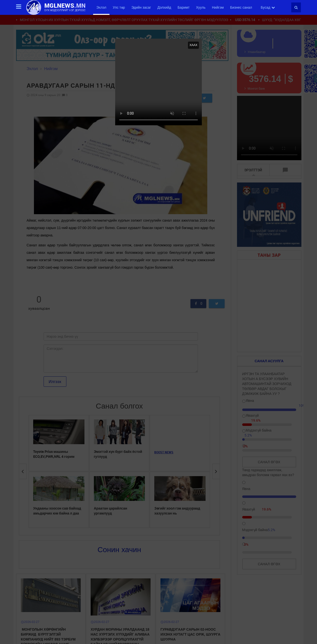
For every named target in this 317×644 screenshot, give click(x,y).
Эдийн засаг (141, 7)
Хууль (201, 7)
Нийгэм (218, 7)
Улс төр (119, 7)
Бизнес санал (241, 7)
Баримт (184, 7)
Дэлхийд (164, 7)
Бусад (268, 7)
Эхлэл (101, 7)
